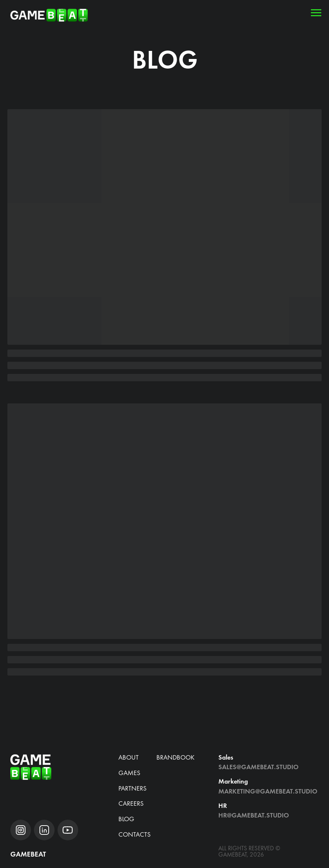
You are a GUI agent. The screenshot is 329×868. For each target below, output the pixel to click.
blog (126, 819)
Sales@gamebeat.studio (258, 767)
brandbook (175, 757)
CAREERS (131, 803)
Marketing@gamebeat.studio (268, 791)
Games (129, 773)
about (129, 757)
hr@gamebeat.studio (254, 815)
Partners (132, 788)
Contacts (134, 834)
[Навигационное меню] (316, 13)
